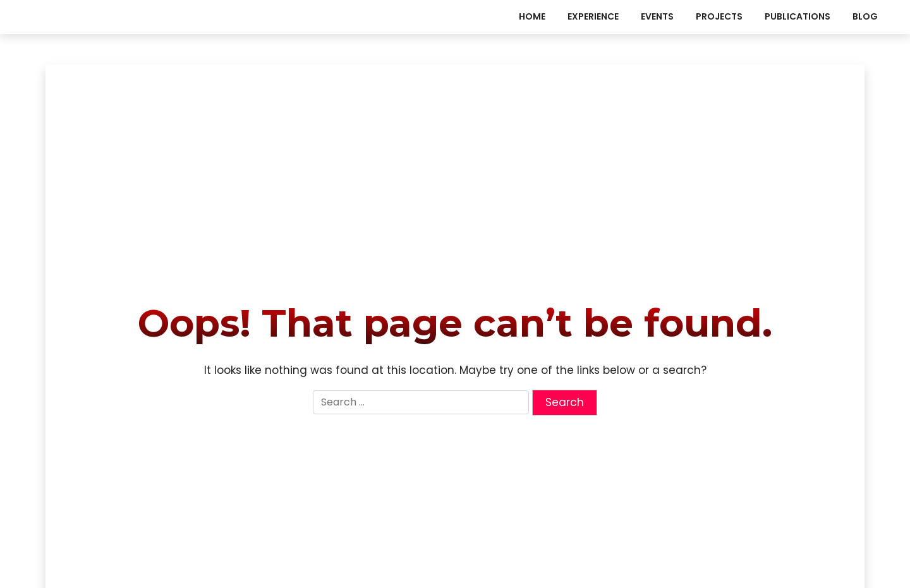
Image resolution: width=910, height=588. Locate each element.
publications (798, 16)
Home (532, 16)
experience (593, 16)
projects (719, 16)
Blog (865, 16)
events (657, 16)
